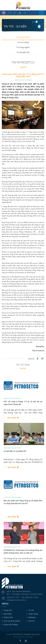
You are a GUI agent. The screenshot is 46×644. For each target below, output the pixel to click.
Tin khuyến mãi (23, 52)
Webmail (32, 617)
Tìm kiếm (25, 13)
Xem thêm (12, 418)
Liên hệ (31, 621)
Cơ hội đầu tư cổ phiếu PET (15, 451)
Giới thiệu (8, 614)
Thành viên (8, 617)
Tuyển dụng (33, 614)
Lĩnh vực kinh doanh (12, 621)
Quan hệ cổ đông (11, 624)
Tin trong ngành (23, 47)
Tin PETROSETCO (23, 37)
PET (28, 134)
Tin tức (31, 610)
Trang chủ (8, 610)
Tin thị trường (23, 42)
